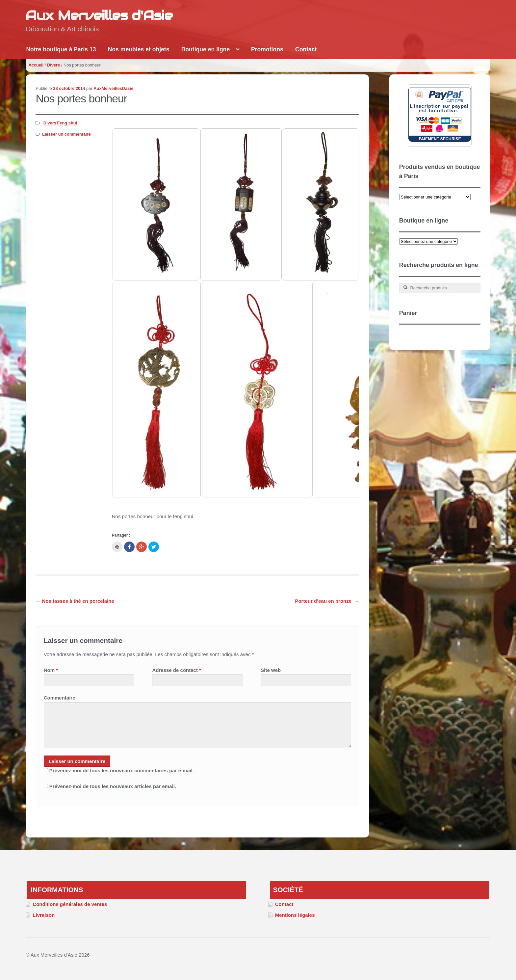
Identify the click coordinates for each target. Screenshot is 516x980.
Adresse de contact (177, 670)
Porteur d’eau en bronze (327, 601)
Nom (51, 670)
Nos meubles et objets (139, 49)
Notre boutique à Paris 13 (61, 49)
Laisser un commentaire (66, 134)
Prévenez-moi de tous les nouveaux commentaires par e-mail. (122, 770)
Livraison (44, 915)
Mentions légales (295, 915)
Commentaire (60, 698)
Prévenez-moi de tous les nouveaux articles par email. (113, 786)
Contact (306, 49)
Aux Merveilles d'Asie (99, 15)
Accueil (36, 65)
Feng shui (67, 123)
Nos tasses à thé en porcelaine (75, 601)
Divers (53, 65)
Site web (271, 670)
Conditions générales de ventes (70, 904)
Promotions (267, 49)
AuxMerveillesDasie (113, 88)
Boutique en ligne (206, 49)
